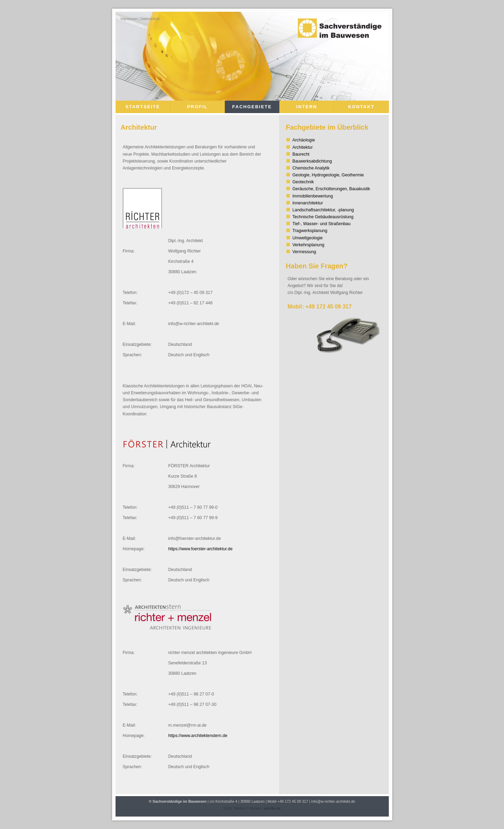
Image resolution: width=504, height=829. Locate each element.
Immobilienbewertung (313, 196)
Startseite (143, 107)
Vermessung (304, 252)
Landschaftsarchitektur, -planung (323, 210)
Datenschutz (150, 19)
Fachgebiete (252, 107)
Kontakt (361, 107)
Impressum (129, 19)
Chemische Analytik (311, 168)
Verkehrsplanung (308, 245)
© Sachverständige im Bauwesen (178, 801)
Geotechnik (303, 182)
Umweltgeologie (308, 238)
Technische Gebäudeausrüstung (323, 217)
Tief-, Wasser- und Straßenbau (321, 224)
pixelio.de (272, 808)
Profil (198, 107)
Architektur (303, 147)
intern (306, 107)
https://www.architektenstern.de (198, 736)
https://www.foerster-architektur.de (200, 549)
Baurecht (301, 154)
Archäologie (304, 140)
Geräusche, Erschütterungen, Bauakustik (331, 189)
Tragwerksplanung (310, 231)
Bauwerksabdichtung (312, 161)
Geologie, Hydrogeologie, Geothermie (328, 175)
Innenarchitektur (308, 203)
